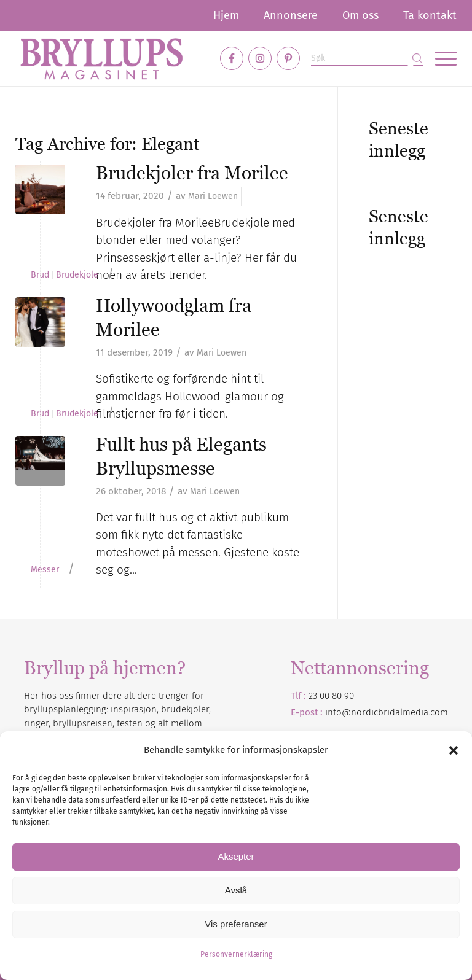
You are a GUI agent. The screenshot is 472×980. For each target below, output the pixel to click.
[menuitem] (226, 15)
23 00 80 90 (331, 696)
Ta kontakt (430, 15)
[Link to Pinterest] (288, 58)
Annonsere (291, 15)
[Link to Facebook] (232, 58)
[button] (454, 750)
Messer (45, 570)
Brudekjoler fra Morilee (192, 173)
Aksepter (236, 856)
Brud (40, 275)
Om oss (360, 15)
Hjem (226, 15)
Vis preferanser (236, 924)
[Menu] (440, 58)
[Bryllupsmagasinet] (101, 58)
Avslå (236, 890)
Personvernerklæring (236, 954)
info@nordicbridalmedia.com (387, 712)
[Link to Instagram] (260, 58)
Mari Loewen (213, 196)
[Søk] (367, 59)
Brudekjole (77, 275)
